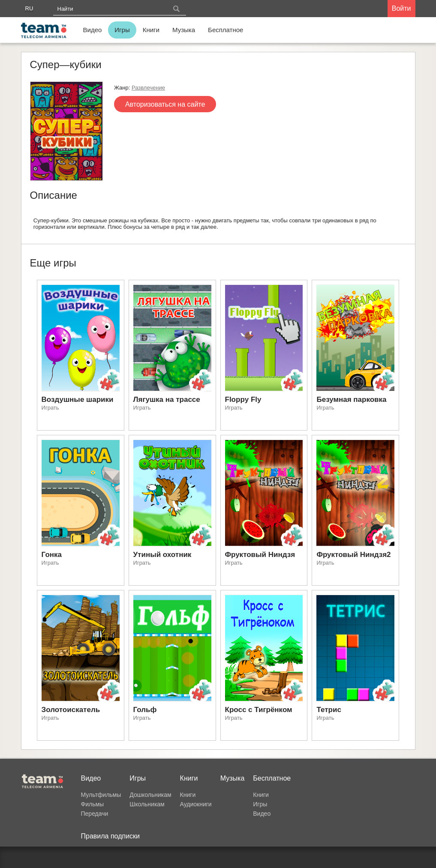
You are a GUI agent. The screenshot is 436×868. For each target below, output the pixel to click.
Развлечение (148, 88)
